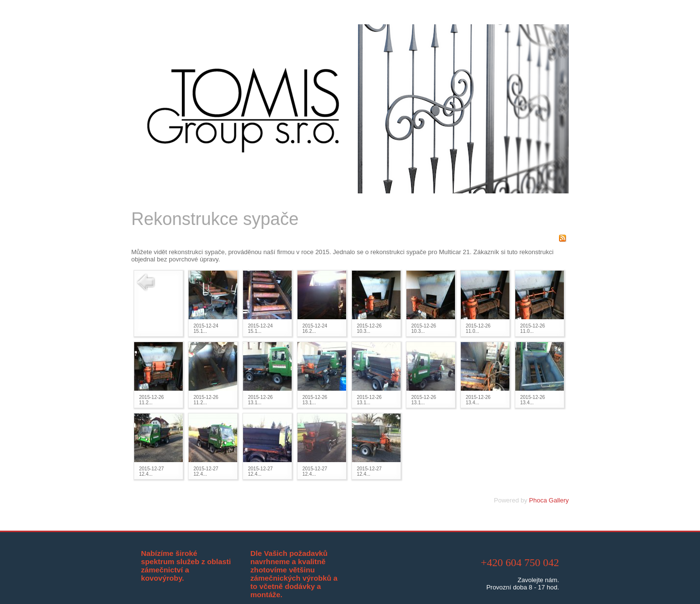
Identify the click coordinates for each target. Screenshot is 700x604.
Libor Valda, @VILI (363, 594)
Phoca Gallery (549, 500)
